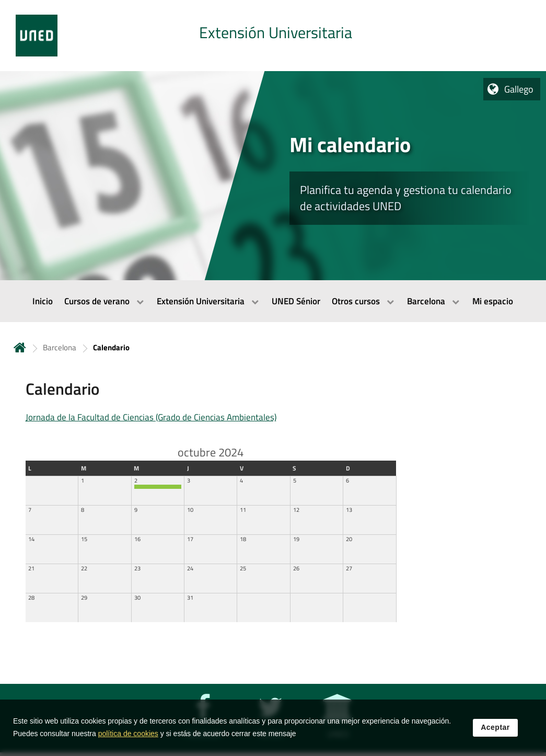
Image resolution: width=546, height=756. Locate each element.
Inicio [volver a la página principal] (20, 347)
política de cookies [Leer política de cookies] (128, 734)
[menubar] (273, 301)
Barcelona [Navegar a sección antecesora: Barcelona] (60, 347)
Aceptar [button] (495, 728)
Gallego (519, 89)
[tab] (273, 36)
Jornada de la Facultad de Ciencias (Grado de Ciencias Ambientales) (151, 417)
